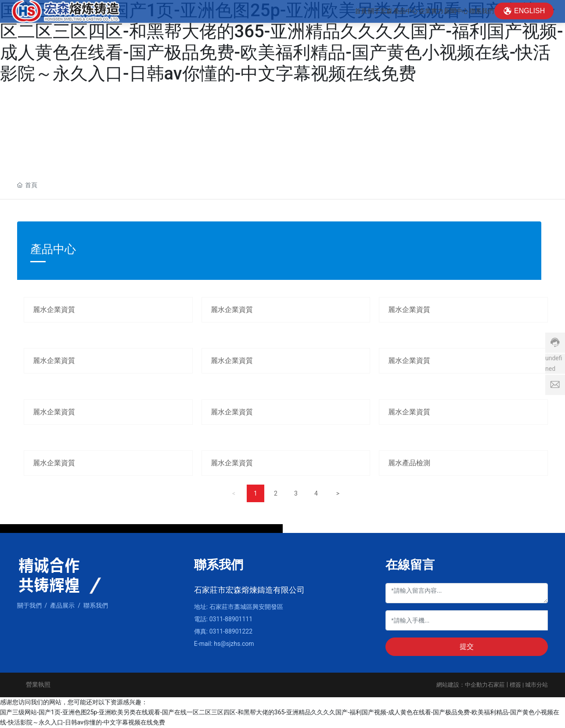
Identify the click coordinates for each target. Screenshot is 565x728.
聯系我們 (96, 605)
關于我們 (29, 605)
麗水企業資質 (54, 310)
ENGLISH (529, 17)
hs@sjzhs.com (234, 644)
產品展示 (62, 605)
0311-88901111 (231, 619)
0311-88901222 (231, 631)
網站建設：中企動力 (462, 685)
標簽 (515, 685)
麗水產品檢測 (409, 463)
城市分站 (536, 685)
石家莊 (496, 685)
